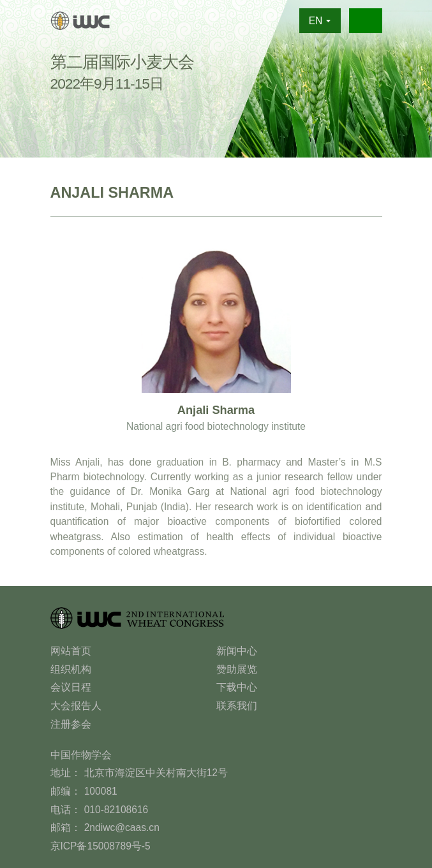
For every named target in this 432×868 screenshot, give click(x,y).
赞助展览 (237, 669)
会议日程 (71, 687)
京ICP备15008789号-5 (101, 846)
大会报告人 (76, 706)
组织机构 (71, 669)
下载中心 (237, 687)
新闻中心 (237, 651)
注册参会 (71, 724)
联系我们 (237, 706)
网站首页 (71, 651)
